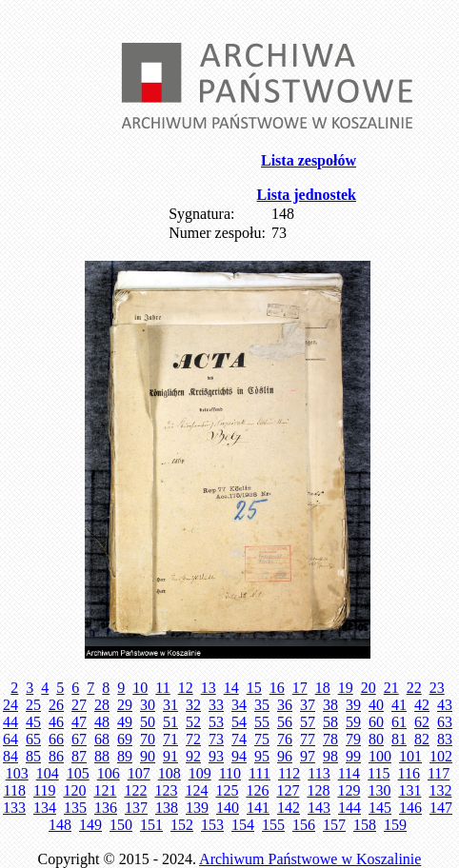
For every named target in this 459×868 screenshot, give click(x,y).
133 (14, 808)
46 (56, 722)
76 (285, 739)
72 (193, 739)
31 (170, 705)
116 (409, 773)
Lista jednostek (307, 195)
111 (259, 773)
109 (200, 773)
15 (254, 688)
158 (365, 825)
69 (125, 739)
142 (289, 808)
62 (422, 722)
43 (445, 705)
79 (353, 739)
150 (121, 825)
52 (193, 722)
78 (330, 739)
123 (166, 790)
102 (441, 756)
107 (139, 773)
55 (262, 722)
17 (300, 688)
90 (148, 756)
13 (209, 688)
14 (231, 688)
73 (216, 739)
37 (308, 705)
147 (441, 808)
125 (227, 790)
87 (79, 756)
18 (323, 688)
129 (349, 790)
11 (162, 688)
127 (288, 790)
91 (170, 756)
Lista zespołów (309, 160)
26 (56, 705)
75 (262, 739)
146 (410, 808)
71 (170, 739)
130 (379, 790)
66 (56, 739)
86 (56, 756)
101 (410, 756)
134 (45, 808)
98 (330, 756)
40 (376, 705)
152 (182, 825)
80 (376, 739)
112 (289, 773)
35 (262, 705)
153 (212, 825)
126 (257, 790)
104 (48, 773)
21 (391, 688)
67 (79, 739)
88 (102, 756)
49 (125, 722)
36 (285, 705)
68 (102, 739)
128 (318, 790)
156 (304, 825)
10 (140, 688)
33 (216, 705)
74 (239, 739)
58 (330, 722)
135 (75, 808)
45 (33, 722)
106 (109, 773)
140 (228, 808)
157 (334, 825)
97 (308, 756)
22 (414, 688)
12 (186, 688)
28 (102, 705)
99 (353, 756)
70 (148, 739)
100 (380, 756)
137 (136, 808)
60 (376, 722)
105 (78, 773)
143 (319, 808)
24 (10, 705)
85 (33, 756)
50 (148, 722)
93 (216, 756)
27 (79, 705)
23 (437, 688)
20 (369, 688)
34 (239, 705)
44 (10, 722)
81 (399, 739)
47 (79, 722)
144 (349, 808)
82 (422, 739)
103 (17, 773)
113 (319, 773)
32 (193, 705)
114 (349, 773)
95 (262, 756)
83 (445, 739)
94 (239, 756)
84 (10, 756)
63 (445, 722)
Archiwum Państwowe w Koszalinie (310, 859)
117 (439, 773)
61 (399, 722)
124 (196, 790)
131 (409, 790)
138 (167, 808)
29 (125, 705)
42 (422, 705)
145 (380, 808)
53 (216, 722)
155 (273, 825)
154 (243, 825)
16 (277, 688)
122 (135, 790)
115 (379, 773)
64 (10, 739)
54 (239, 722)
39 (353, 705)
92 (193, 756)
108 (170, 773)
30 (148, 705)
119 (44, 790)
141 (258, 808)
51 (170, 722)
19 (346, 688)
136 (106, 808)
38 (330, 705)
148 (60, 825)
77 (308, 739)
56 (285, 722)
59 (353, 722)
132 (440, 790)
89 (125, 756)
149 (90, 825)
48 (102, 722)
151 (151, 825)
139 (197, 808)
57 (308, 722)
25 (33, 705)
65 (33, 739)
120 (74, 790)
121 (105, 790)
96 (285, 756)
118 (15, 790)
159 (395, 825)
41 (399, 705)
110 (230, 773)
